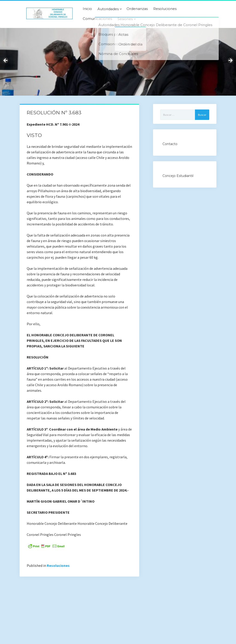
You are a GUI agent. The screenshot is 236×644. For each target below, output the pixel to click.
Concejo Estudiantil (178, 176)
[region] (118, 62)
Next (230, 61)
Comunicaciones (97, 19)
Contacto (170, 144)
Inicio (87, 9)
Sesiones (125, 19)
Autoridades (108, 9)
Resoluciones (165, 9)
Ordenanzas (137, 9)
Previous (6, 61)
